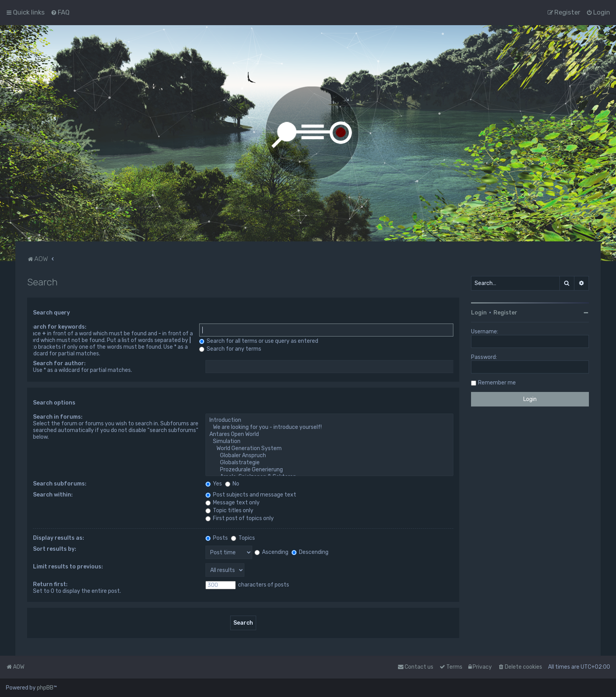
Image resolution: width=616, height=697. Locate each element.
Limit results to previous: (68, 567)
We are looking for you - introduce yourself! (329, 427)
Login (479, 313)
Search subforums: (60, 484)
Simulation (329, 441)
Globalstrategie (329, 463)
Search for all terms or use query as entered (259, 341)
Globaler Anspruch (329, 456)
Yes (214, 484)
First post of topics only (240, 518)
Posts (217, 538)
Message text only (233, 503)
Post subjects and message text (251, 495)
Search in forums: (58, 417)
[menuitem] (60, 12)
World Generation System (329, 449)
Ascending (271, 552)
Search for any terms (230, 349)
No (232, 484)
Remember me (497, 383)
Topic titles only (229, 510)
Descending (310, 552)
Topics (243, 538)
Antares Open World (329, 434)
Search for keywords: (57, 327)
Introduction (329, 420)
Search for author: (59, 363)
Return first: (50, 584)
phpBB (45, 688)
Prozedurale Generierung (329, 470)
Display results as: (59, 538)
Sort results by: (55, 549)
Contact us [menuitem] (415, 667)
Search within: (53, 495)
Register (505, 313)
